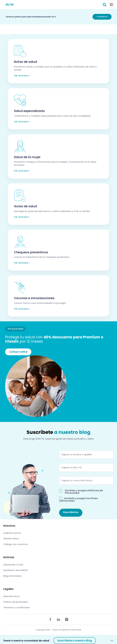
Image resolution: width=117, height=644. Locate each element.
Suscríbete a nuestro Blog (75, 641)
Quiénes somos (12, 533)
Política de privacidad (15, 602)
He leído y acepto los (78, 499)
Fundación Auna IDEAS (15, 570)
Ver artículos (22, 76)
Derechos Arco (12, 596)
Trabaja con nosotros (15, 544)
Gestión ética (11, 538)
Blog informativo (13, 576)
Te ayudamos (102, 17)
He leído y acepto (84, 492)
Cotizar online (18, 352)
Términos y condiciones (17, 607)
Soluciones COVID (13, 565)
